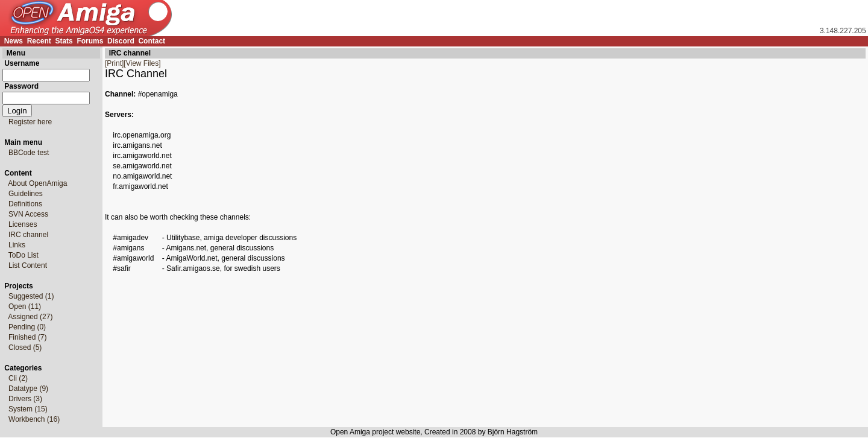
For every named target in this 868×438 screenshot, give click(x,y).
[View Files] (142, 63)
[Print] (114, 63)
